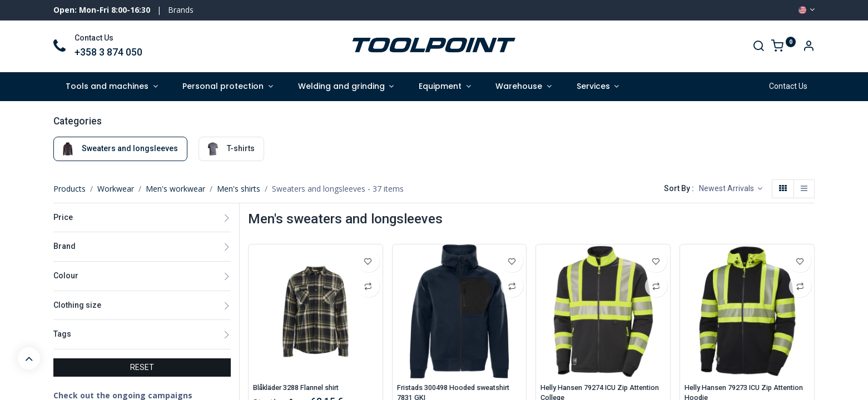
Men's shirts (239, 189)
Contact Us (788, 86)
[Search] (758, 47)
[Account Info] (809, 47)
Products (70, 189)
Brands (181, 10)
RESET (142, 367)
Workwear (116, 189)
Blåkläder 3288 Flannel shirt (304, 388)
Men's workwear (175, 189)
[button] (731, 189)
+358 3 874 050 (108, 52)
